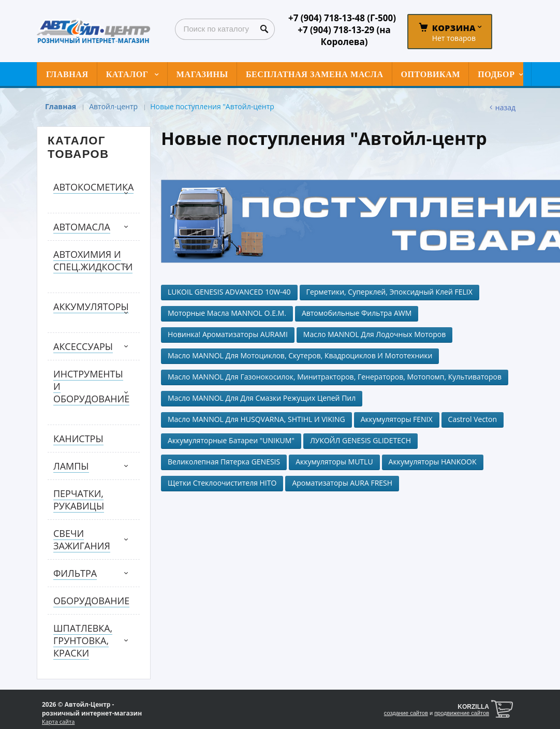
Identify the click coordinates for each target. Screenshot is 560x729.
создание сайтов (406, 713)
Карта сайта (58, 721)
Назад (505, 107)
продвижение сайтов (462, 713)
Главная (61, 106)
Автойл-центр (113, 106)
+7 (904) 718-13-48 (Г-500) (342, 18)
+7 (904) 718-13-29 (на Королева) (344, 36)
